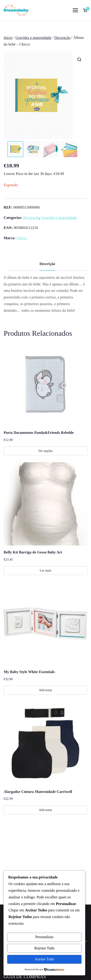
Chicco (22, 238)
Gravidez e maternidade (33, 38)
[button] (79, 59)
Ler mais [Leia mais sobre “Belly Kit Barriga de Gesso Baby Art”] (46, 571)
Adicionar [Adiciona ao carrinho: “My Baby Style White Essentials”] (45, 690)
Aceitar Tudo (44, 959)
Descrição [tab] (47, 264)
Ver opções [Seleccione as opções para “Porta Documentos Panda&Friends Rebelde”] (45, 451)
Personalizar (44, 937)
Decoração (62, 38)
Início (8, 38)
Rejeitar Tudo (44, 948)
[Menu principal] (75, 10)
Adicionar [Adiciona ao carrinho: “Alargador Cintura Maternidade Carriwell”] (45, 810)
